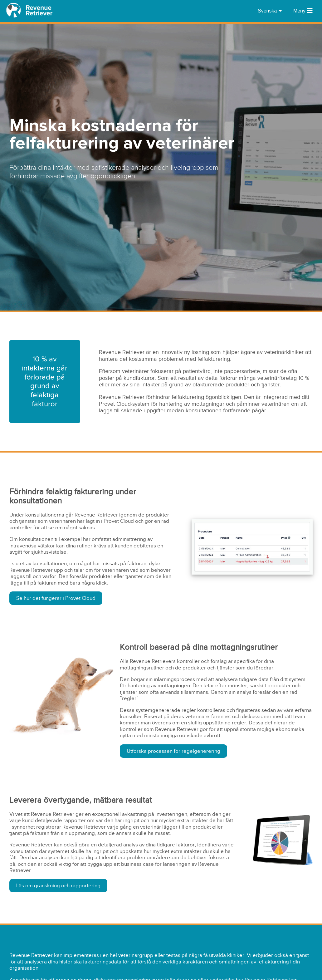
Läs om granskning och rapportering (58, 886)
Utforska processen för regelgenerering (173, 751)
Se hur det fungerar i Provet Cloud (56, 598)
